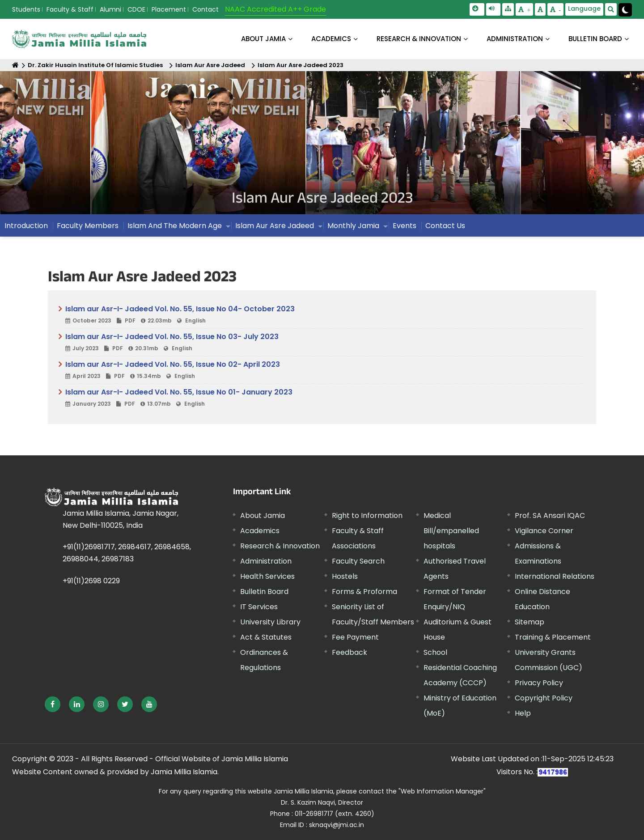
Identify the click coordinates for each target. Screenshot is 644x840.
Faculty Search (358, 561)
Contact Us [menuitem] (445, 226)
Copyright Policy (544, 698)
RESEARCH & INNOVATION (419, 39)
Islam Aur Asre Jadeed (210, 65)
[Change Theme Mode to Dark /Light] (625, 10)
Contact (205, 9)
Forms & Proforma (364, 592)
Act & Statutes (266, 637)
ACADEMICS (331, 39)
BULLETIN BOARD (595, 39)
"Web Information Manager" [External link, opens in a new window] (442, 791)
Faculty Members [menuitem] (88, 226)
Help (523, 713)
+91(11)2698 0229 (91, 581)
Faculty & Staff (70, 9)
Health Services (267, 576)
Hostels (345, 576)
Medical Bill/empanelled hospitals (451, 531)
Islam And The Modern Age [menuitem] (175, 226)
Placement (169, 9)
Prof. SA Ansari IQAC (550, 515)
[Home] (15, 65)
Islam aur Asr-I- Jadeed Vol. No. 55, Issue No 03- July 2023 (325, 343)
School (435, 652)
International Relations (555, 576)
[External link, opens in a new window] (53, 704)
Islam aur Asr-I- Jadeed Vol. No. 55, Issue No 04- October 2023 (325, 315)
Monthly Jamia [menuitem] (353, 226)
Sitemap (530, 622)
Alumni (110, 9)
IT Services (259, 607)
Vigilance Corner (544, 531)
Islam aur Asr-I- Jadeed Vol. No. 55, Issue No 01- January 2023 (325, 398)
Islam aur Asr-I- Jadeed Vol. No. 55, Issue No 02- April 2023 (325, 370)
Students (26, 9)
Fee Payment (355, 637)
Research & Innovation (280, 546)
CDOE (136, 9)
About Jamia (263, 39)
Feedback (350, 652)
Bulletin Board (264, 592)
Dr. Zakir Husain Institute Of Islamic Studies (95, 65)
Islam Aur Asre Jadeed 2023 (301, 65)
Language (584, 8)
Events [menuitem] (405, 226)
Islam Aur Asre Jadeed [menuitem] (275, 226)
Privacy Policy (539, 683)
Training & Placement (553, 637)
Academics (260, 531)
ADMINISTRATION (515, 39)
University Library (270, 622)
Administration (266, 561)
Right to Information (367, 515)
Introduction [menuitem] (26, 226)
